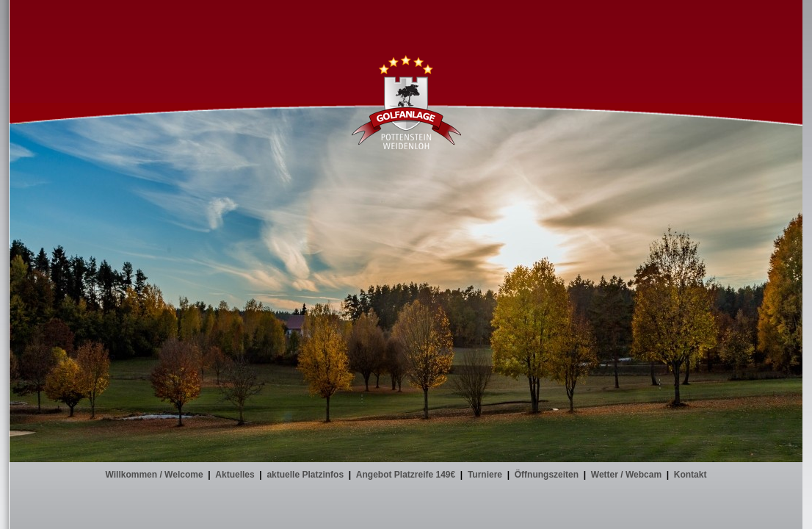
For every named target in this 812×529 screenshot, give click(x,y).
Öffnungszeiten (547, 475)
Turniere (485, 475)
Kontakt (690, 475)
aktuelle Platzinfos (305, 475)
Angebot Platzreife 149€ (406, 475)
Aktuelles (235, 475)
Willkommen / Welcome (155, 475)
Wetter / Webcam (626, 475)
